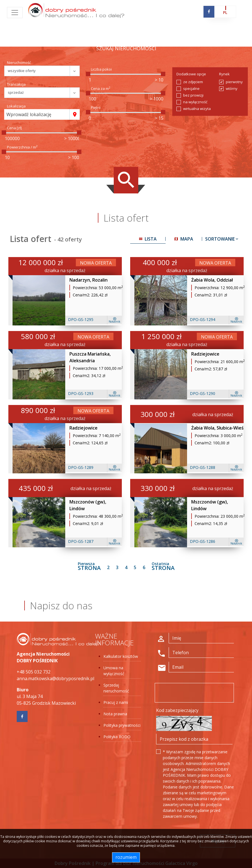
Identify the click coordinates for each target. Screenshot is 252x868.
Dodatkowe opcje (191, 74)
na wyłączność (195, 102)
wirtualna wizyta (197, 109)
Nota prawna (115, 714)
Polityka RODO (117, 737)
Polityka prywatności (122, 725)
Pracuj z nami (116, 702)
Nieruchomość (19, 63)
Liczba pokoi (101, 69)
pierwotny (234, 82)
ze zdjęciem (193, 82)
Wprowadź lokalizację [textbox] (29, 114)
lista (148, 239)
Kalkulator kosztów (121, 656)
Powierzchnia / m (22, 147)
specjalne (191, 88)
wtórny (232, 88)
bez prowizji (193, 95)
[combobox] (37, 114)
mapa (184, 239)
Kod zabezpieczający (177, 710)
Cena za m (101, 88)
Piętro (96, 107)
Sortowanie (222, 239)
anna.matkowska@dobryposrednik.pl (55, 678)
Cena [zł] (14, 128)
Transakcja (16, 84)
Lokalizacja (16, 106)
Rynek (224, 74)
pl (225, 12)
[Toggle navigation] (15, 13)
